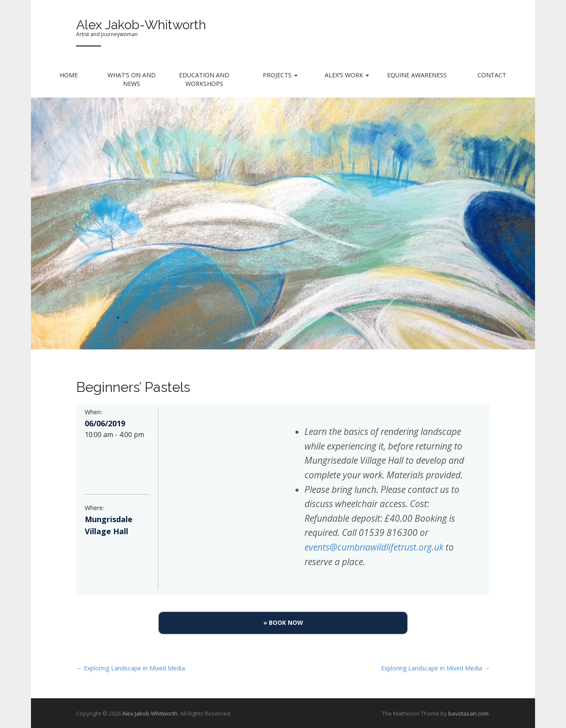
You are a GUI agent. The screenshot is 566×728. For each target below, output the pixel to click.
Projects (280, 75)
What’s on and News (132, 79)
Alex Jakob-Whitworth (141, 25)
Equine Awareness (417, 75)
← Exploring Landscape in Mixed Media (131, 668)
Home (69, 75)
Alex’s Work (347, 75)
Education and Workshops (204, 79)
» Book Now (283, 622)
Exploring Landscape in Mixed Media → (435, 668)
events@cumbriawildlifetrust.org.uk (374, 547)
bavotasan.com (468, 713)
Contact (492, 75)
